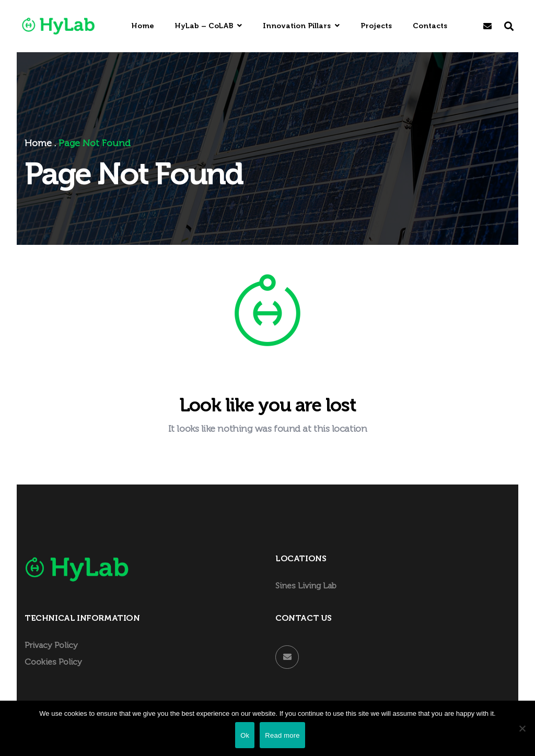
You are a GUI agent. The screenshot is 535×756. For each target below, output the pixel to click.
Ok (245, 735)
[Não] (522, 728)
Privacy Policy (51, 646)
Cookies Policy (53, 662)
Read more (282, 735)
